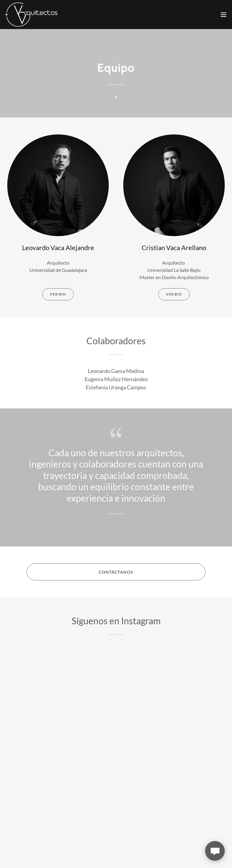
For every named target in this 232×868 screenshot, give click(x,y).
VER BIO (58, 294)
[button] (224, 15)
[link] (31, 15)
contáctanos (116, 572)
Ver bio (174, 294)
